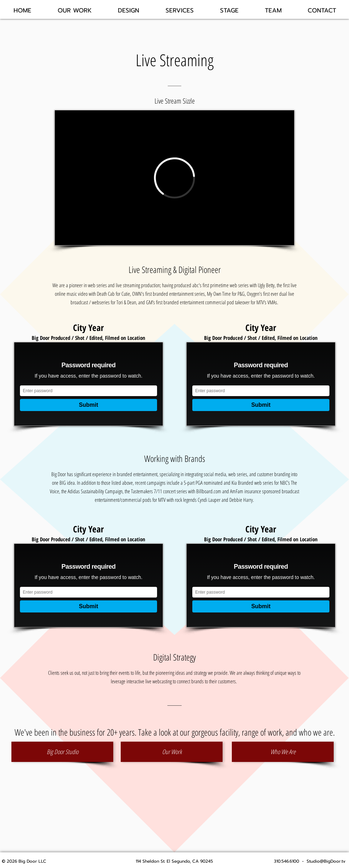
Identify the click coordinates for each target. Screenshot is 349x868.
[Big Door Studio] (62, 752)
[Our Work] (172, 752)
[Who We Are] (283, 752)
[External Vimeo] (174, 178)
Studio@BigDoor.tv (326, 861)
